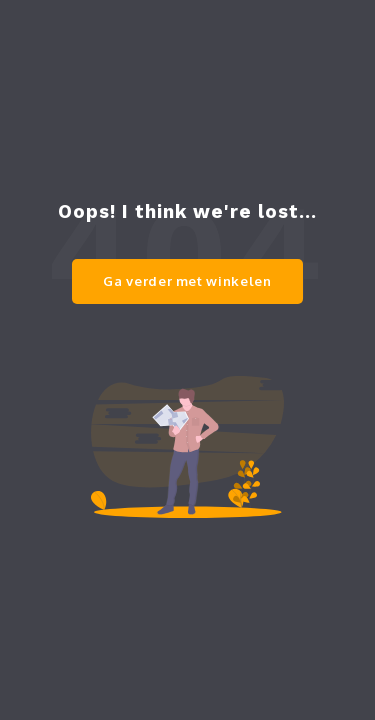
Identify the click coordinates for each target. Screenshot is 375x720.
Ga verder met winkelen (187, 281)
